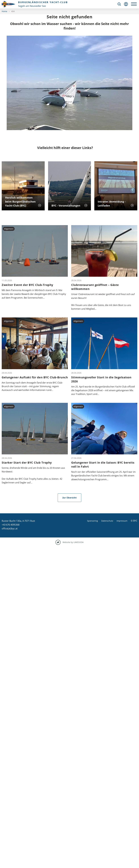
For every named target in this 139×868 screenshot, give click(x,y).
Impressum (122, 521)
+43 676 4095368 (11, 525)
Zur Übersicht (70, 498)
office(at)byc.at (10, 529)
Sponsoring (92, 521)
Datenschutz (107, 521)
